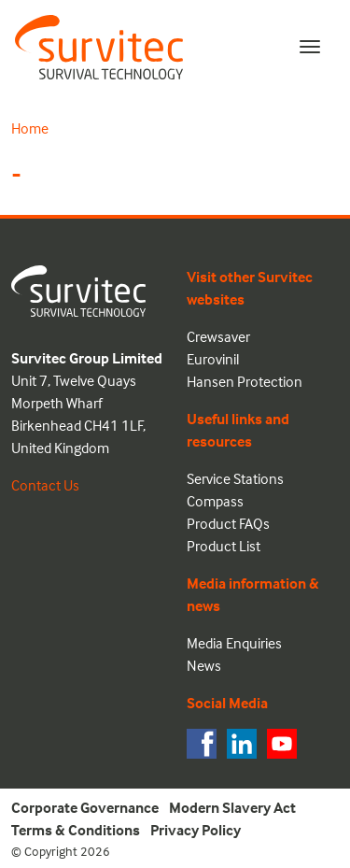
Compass (215, 501)
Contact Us (45, 485)
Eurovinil (213, 359)
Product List (224, 546)
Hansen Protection (245, 381)
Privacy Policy (196, 830)
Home (30, 128)
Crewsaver (218, 336)
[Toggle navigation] (310, 47)
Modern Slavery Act (232, 807)
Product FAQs (228, 523)
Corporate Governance (85, 807)
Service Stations (235, 478)
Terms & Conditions (76, 830)
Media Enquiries (234, 643)
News (204, 665)
